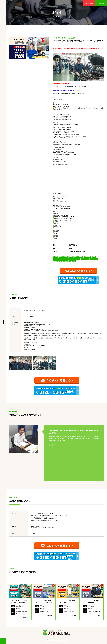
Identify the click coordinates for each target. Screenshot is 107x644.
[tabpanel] (29, 48)
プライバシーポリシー (56, 639)
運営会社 (48, 639)
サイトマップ (65, 639)
